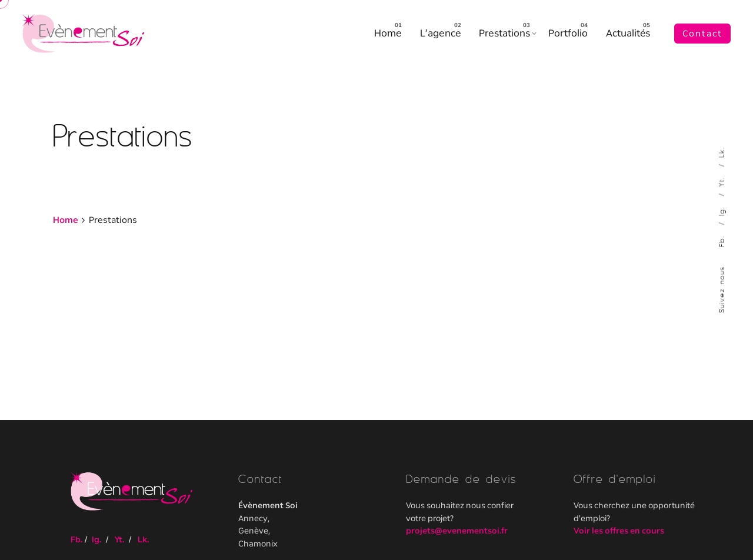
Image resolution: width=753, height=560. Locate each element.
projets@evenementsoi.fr (457, 531)
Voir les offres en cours (619, 531)
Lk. (721, 152)
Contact (702, 33)
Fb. (721, 239)
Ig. (721, 209)
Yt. (721, 180)
